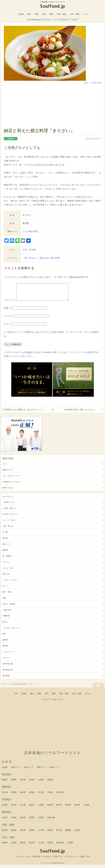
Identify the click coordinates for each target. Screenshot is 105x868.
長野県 (50, 808)
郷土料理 (55, 258)
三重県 (86, 808)
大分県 (41, 846)
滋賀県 (23, 821)
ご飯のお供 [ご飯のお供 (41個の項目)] (7, 613)
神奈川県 (60, 796)
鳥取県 (5, 833)
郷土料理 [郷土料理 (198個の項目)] (6, 679)
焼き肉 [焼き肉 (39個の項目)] (5, 541)
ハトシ (5, 467)
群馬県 (32, 796)
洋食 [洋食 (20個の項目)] (4, 601)
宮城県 (32, 783)
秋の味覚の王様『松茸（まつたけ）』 (81, 413)
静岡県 (68, 808)
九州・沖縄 (74, 14)
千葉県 (50, 796)
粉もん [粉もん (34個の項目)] (5, 625)
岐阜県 (59, 808)
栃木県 (23, 796)
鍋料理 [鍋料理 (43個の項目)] (5, 643)
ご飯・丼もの (29, 258)
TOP (16, 697)
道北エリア (29, 770)
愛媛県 (68, 833)
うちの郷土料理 (95, 83)
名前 (8, 311)
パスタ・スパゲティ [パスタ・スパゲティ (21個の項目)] (10, 583)
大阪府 (5, 821)
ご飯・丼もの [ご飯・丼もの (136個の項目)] (8, 529)
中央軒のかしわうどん (11, 485)
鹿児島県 (60, 846)
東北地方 (7, 778)
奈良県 (41, 821)
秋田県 (14, 783)
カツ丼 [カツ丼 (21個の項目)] (5, 535)
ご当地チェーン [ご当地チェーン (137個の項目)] (9, 505)
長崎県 (23, 846)
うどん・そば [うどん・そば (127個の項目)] (8, 571)
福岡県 (5, 846)
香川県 (59, 833)
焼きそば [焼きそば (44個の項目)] (6, 577)
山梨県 (41, 808)
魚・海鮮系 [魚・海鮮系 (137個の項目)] (7, 559)
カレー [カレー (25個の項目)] (5, 589)
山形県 (41, 783)
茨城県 (14, 796)
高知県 (77, 833)
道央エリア (16, 770)
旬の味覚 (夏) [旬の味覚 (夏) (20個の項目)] (8, 667)
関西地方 (7, 815)
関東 (37, 14)
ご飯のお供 (43, 258)
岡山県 (23, 833)
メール (9, 319)
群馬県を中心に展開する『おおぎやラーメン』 (24, 413)
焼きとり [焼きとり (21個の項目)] (6, 547)
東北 (29, 14)
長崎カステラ (8, 473)
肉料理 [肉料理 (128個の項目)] (5, 553)
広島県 (32, 833)
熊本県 (32, 846)
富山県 (14, 808)
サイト (7, 327)
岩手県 (23, 783)
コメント (10, 303)
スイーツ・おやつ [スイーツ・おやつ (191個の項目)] (10, 523)
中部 (44, 14)
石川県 (23, 808)
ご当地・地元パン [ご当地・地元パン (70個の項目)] (10, 511)
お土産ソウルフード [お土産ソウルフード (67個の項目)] (10, 517)
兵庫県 (32, 821)
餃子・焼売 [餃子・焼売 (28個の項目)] (7, 595)
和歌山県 (51, 821)
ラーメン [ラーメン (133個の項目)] (6, 565)
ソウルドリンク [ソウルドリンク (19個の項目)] (9, 655)
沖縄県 (70, 846)
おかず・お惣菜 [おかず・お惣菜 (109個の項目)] (9, 607)
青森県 (5, 783)
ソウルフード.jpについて (52, 703)
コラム (85, 14)
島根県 (14, 833)
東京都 (5, 796)
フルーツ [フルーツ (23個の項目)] (6, 661)
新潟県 (32, 250)
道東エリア (41, 770)
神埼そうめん (8, 491)
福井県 (32, 808)
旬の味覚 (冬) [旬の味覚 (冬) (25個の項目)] (8, 673)
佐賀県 (14, 846)
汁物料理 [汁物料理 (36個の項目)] (6, 619)
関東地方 (7, 790)
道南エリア (54, 770)
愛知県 (77, 808)
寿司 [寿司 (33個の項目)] (4, 637)
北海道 (21, 14)
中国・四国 (61, 14)
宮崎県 (50, 846)
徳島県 (50, 833)
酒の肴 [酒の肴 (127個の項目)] (5, 649)
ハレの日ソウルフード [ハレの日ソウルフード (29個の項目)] (11, 631)
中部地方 (7, 803)
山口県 (41, 833)
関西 (51, 14)
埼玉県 (41, 796)
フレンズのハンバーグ (11, 479)
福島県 (50, 783)
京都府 (14, 821)
